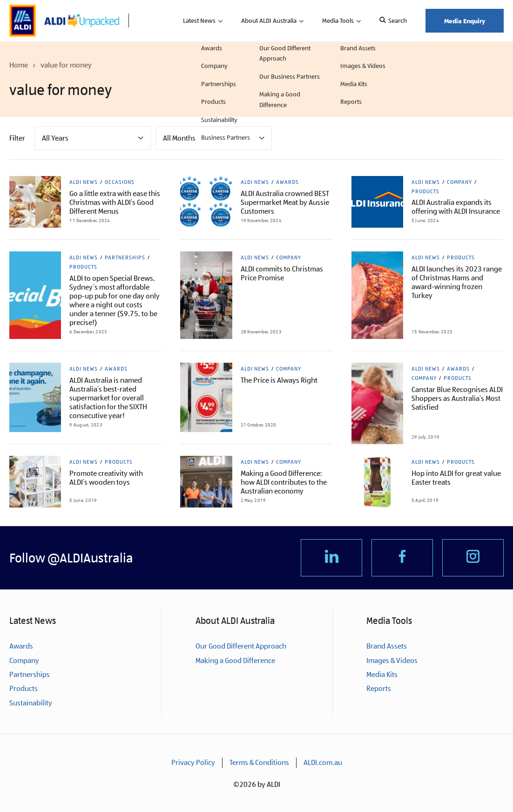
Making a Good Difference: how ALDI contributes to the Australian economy (284, 482)
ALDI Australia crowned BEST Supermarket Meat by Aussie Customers (285, 202)
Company (459, 182)
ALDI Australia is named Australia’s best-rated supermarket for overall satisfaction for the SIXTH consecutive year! (108, 398)
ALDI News (84, 182)
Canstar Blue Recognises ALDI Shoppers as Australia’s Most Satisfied (457, 398)
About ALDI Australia (269, 20)
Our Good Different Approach (241, 646)
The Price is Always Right (279, 380)
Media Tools (338, 20)
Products (425, 191)
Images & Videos (392, 660)
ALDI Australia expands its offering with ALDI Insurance (456, 207)
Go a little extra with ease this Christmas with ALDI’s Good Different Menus (115, 202)
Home (19, 65)
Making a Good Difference (235, 660)
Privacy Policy (193, 763)
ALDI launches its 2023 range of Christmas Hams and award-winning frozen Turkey (457, 282)
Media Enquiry (465, 21)
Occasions (120, 182)
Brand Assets (387, 646)
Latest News (199, 20)
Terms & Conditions (259, 763)
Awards (287, 182)
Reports (379, 689)
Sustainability (31, 703)
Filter (17, 138)
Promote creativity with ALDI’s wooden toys (106, 478)
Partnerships (125, 257)
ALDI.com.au (323, 763)
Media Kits (382, 675)
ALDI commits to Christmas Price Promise (282, 273)
